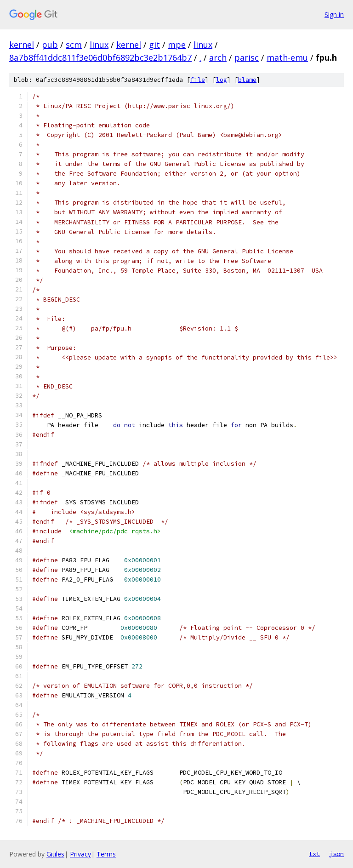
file (198, 80)
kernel (22, 45)
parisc (247, 57)
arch (218, 57)
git (154, 45)
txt (314, 854)
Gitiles (55, 854)
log (222, 80)
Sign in (334, 14)
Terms (106, 854)
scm (74, 45)
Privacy (80, 854)
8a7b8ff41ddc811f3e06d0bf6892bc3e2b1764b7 (100, 57)
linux (99, 45)
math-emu (287, 57)
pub (50, 45)
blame (247, 80)
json (336, 854)
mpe (177, 45)
